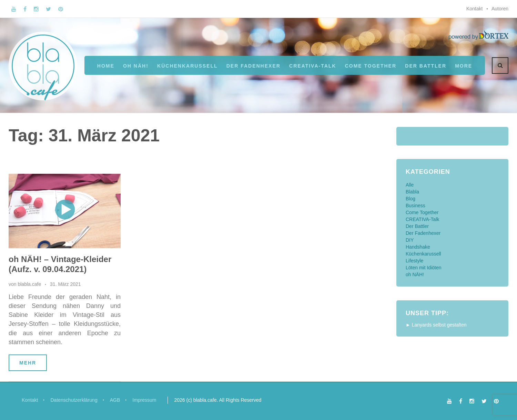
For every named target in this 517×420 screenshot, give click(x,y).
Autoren (500, 9)
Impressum (144, 400)
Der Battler (417, 226)
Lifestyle (414, 261)
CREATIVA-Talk (313, 66)
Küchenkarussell (187, 66)
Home (106, 66)
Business (415, 206)
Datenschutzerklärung (74, 400)
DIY (410, 240)
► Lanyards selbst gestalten (436, 325)
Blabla (412, 192)
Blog (410, 199)
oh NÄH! (136, 66)
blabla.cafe (29, 284)
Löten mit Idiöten (424, 268)
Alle (410, 185)
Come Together (371, 66)
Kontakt (474, 9)
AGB (115, 400)
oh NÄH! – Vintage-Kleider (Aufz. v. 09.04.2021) (60, 264)
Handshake (418, 247)
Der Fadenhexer (254, 66)
